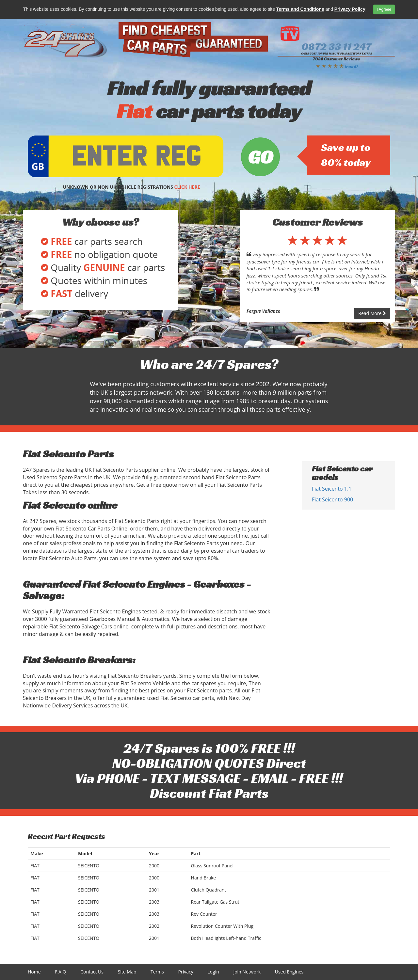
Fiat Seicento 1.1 (332, 489)
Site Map (127, 972)
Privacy (186, 972)
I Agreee (384, 9)
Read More (372, 313)
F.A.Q (60, 972)
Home (34, 972)
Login (213, 972)
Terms (157, 972)
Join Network (247, 972)
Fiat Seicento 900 (332, 499)
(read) (351, 66)
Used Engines (289, 972)
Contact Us (92, 972)
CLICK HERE (187, 187)
